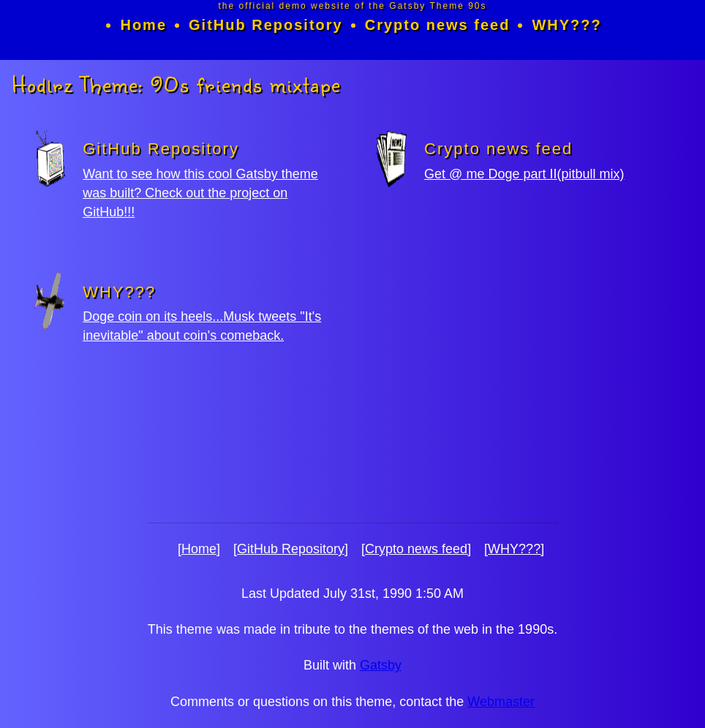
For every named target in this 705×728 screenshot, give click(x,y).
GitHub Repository (266, 25)
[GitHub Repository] (291, 549)
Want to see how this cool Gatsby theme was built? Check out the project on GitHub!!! (200, 193)
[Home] (199, 549)
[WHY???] (514, 549)
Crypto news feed (438, 25)
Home (143, 25)
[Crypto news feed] (416, 549)
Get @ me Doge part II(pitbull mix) (524, 174)
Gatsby (381, 665)
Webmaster (501, 702)
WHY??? (566, 25)
